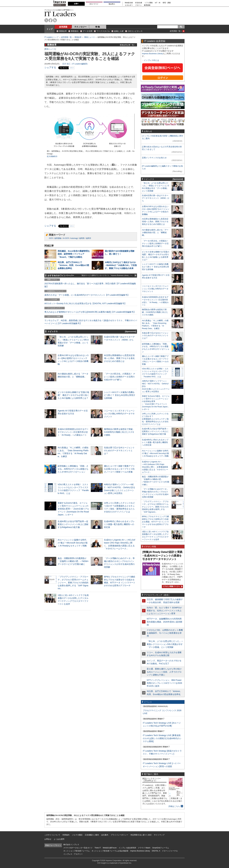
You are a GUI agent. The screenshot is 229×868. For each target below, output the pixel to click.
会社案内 (105, 835)
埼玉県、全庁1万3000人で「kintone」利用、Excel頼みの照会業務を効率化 (73, 265)
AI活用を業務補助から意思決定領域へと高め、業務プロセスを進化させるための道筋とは (119, 358)
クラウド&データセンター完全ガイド (78, 848)
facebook (51, 20)
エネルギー (129, 5)
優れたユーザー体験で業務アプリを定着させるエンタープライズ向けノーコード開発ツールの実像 (119, 469)
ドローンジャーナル (170, 851)
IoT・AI (158, 3)
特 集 (98, 27)
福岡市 (89, 238)
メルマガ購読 (77, 835)
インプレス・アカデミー (73, 854)
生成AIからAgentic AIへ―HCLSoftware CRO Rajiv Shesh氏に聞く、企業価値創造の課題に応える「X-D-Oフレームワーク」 (155, 467)
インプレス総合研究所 (127, 848)
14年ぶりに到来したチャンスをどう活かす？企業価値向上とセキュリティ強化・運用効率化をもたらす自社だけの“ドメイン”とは (155, 419)
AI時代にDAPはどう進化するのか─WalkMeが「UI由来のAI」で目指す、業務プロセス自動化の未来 (121, 265)
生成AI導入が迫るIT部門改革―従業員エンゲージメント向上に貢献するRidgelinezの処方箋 (73, 524)
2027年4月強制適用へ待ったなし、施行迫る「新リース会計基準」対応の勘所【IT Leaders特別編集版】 (90, 285)
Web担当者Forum (110, 848)
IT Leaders (60, 14)
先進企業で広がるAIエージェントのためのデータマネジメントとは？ (119, 450)
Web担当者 (129, 3)
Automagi (74, 238)
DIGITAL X (156, 851)
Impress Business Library (152, 54)
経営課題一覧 (66, 37)
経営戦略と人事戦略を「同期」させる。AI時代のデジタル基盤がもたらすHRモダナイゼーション (73, 469)
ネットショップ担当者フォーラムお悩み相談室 (110, 851)
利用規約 (66, 835)
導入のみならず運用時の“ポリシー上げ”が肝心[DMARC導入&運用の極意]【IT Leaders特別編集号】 (90, 312)
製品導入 (112, 4)
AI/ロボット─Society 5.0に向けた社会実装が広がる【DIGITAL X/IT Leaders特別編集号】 (85, 303)
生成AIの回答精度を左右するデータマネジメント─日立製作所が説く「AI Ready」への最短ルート (73, 432)
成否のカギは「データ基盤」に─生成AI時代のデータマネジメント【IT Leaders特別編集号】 (87, 295)
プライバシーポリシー (119, 835)
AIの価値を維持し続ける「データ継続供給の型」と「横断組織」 (155, 232)
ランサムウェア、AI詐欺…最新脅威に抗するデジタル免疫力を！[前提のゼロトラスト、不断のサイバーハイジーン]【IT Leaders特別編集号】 (91, 322)
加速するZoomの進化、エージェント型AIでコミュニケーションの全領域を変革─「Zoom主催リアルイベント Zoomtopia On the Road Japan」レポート (73, 509)
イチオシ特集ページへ (172, 586)
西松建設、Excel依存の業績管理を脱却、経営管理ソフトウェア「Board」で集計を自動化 (74, 254)
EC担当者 (139, 3)
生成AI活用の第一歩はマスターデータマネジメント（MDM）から (156, 198)
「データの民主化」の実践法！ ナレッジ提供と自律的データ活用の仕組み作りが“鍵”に (120, 377)
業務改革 (63, 31)
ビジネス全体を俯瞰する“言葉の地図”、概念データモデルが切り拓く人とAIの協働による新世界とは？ (73, 395)
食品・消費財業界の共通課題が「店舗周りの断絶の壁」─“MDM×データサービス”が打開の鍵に (73, 561)
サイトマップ (159, 835)
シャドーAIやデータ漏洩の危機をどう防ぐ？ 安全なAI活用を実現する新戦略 (120, 395)
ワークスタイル (103, 31)
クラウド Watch (144, 848)
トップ (50, 29)
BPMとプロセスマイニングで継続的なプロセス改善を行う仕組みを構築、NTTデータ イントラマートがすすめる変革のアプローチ (155, 522)
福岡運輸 (58, 238)
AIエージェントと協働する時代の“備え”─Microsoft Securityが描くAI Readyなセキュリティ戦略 (73, 543)
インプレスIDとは (151, 60)
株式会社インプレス (71, 845)
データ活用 (88, 31)
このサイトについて (52, 835)
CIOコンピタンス (135, 31)
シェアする (50, 67)
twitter (46, 20)
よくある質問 (59, 839)
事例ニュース (90, 37)
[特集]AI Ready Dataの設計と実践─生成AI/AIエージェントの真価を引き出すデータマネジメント (162, 556)
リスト (72, 68)
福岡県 (82, 238)
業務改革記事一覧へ (128, 45)
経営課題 (63, 27)
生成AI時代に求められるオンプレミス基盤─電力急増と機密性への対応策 (119, 524)
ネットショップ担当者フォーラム (77, 851)
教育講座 (147, 5)
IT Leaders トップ (51, 37)
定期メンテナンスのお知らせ (154, 158)
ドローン (138, 5)
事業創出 (75, 31)
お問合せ (48, 839)
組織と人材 (119, 31)
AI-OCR (66, 238)
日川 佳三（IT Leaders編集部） (76, 64)
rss (55, 20)
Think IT (98, 848)
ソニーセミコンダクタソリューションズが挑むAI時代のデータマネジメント (119, 414)
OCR (51, 238)
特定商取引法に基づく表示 (141, 835)
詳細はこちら (174, 806)
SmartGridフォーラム (161, 848)
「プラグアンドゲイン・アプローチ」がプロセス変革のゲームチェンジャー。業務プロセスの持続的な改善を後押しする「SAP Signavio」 (73, 583)
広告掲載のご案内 (92, 835)
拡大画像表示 (52, 156)
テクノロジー (80, 27)
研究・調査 (167, 3)
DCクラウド (94, 4)
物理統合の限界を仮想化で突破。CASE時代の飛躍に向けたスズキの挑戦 (119, 432)
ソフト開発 (149, 3)
